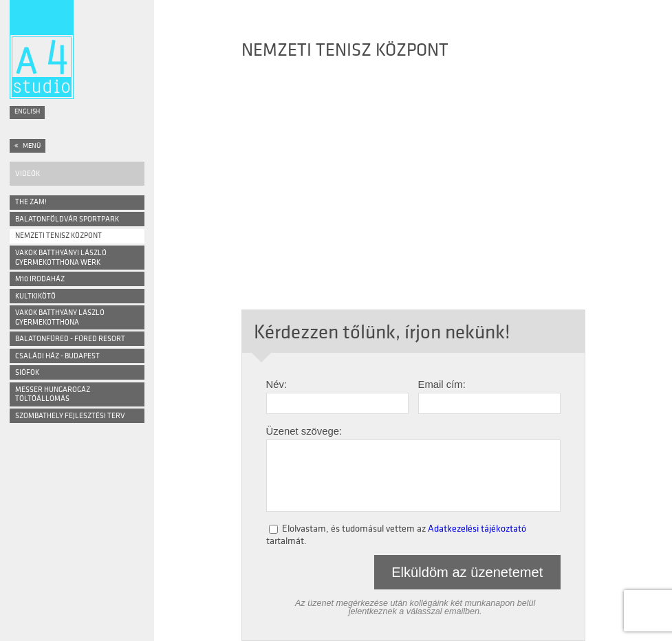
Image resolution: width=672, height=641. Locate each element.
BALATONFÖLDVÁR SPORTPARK (67, 219)
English (27, 111)
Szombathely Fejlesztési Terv (70, 416)
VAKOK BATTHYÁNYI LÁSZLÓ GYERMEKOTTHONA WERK (61, 258)
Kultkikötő (35, 296)
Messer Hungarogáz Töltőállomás (53, 394)
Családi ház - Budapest (57, 356)
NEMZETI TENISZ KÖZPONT (58, 236)
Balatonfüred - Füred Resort (70, 339)
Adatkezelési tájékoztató (477, 528)
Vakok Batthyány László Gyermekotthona (60, 317)
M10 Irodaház (40, 279)
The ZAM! (31, 202)
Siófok (27, 372)
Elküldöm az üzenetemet (467, 572)
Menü (28, 146)
